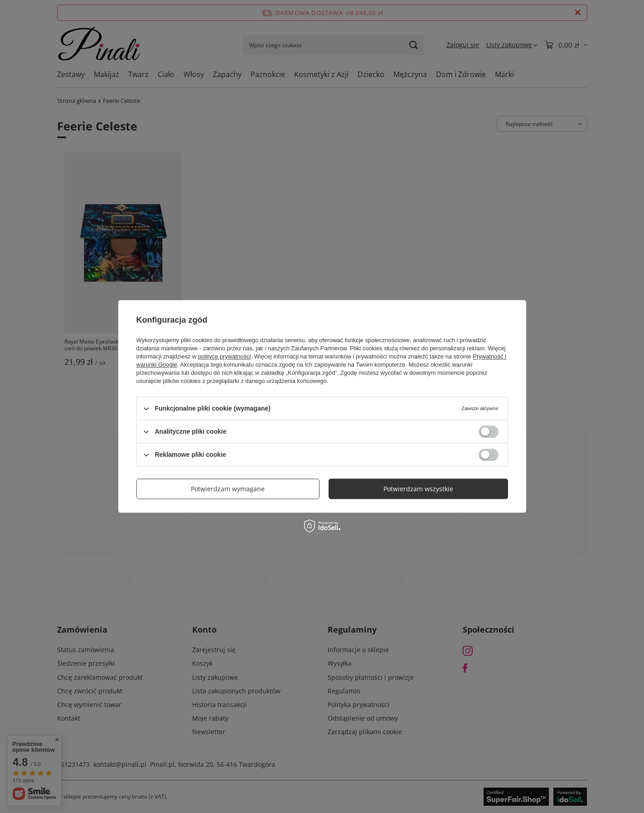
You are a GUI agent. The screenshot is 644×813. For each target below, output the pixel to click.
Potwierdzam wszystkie (418, 489)
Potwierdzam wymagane (228, 489)
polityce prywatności (224, 356)
